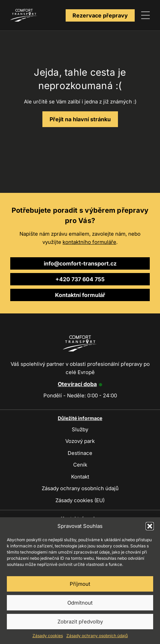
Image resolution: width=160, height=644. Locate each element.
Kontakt (80, 477)
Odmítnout (80, 603)
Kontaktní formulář (80, 295)
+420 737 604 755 (80, 279)
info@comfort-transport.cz (80, 263)
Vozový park (80, 441)
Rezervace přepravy (100, 15)
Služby (80, 429)
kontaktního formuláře (89, 242)
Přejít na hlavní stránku (80, 119)
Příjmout (80, 584)
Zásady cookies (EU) (80, 500)
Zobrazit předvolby (80, 622)
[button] (150, 526)
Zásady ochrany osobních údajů (97, 636)
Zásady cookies (48, 636)
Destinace (80, 453)
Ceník (80, 465)
